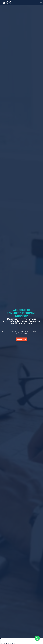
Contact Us (22, 339)
